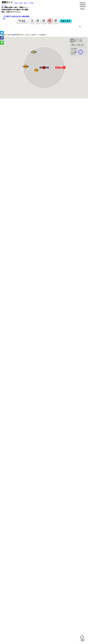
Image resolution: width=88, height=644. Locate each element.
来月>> (58, 270)
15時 (55, 287)
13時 (55, 284)
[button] (36, 70)
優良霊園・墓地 (11, 398)
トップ (4, 5)
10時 (55, 281)
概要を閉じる (34, 144)
